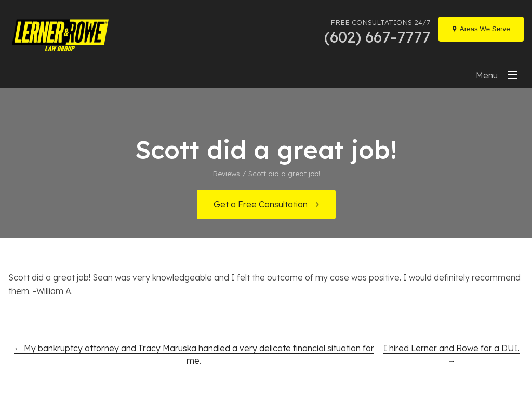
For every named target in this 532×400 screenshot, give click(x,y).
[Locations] (481, 29)
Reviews (226, 173)
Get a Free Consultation (261, 204)
